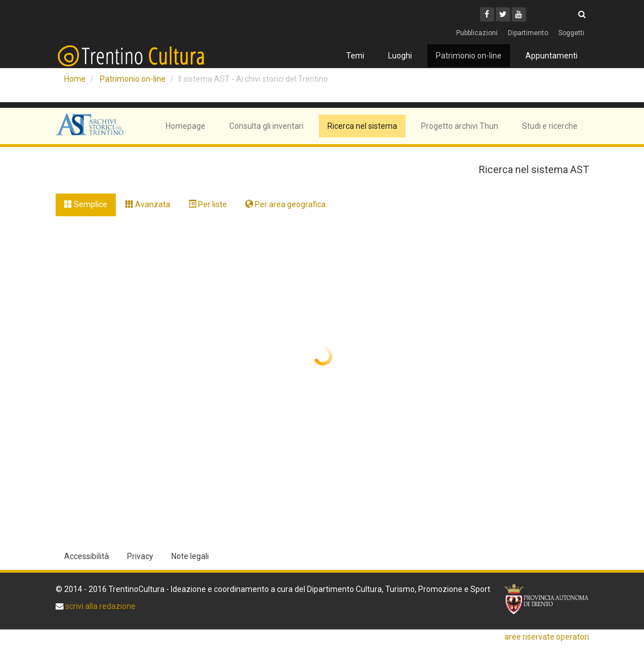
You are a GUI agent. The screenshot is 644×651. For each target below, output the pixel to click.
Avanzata (148, 204)
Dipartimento (528, 33)
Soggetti (571, 33)
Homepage (186, 126)
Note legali (190, 556)
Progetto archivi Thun (460, 126)
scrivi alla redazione (100, 606)
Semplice (86, 204)
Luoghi (400, 56)
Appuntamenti (552, 56)
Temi (355, 56)
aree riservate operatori (547, 637)
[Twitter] (503, 14)
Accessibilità (87, 556)
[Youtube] (519, 14)
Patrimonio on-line (469, 56)
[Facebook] (487, 14)
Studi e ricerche (550, 126)
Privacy (140, 556)
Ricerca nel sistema (362, 126)
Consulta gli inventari (266, 126)
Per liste (208, 204)
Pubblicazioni (477, 33)
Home (75, 79)
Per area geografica (285, 204)
